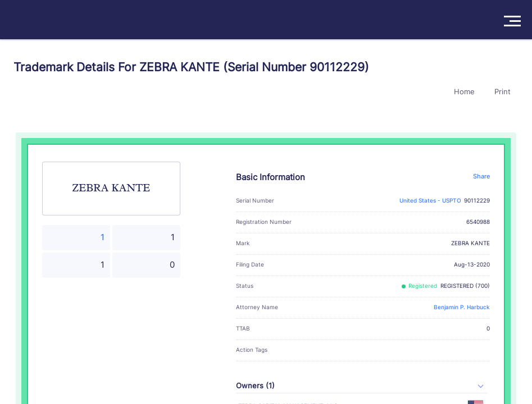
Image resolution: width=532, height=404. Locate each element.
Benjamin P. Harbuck (462, 307)
